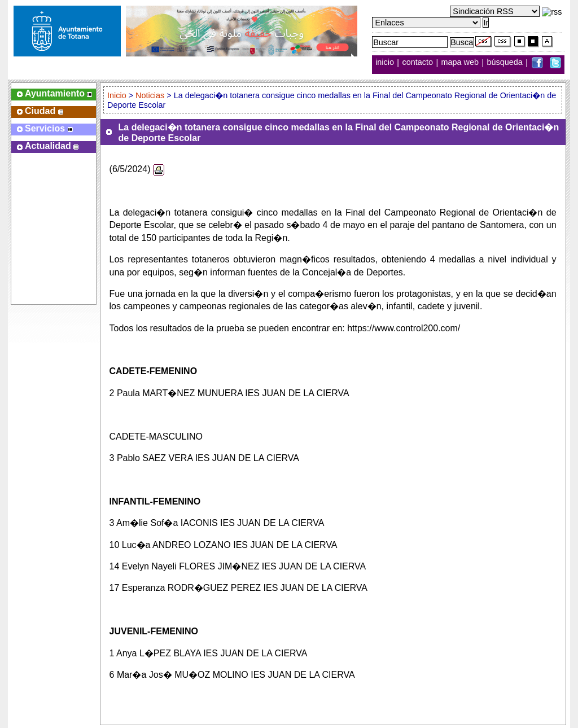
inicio (386, 63)
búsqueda (506, 63)
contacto (418, 63)
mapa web (461, 63)
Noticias (150, 95)
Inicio (118, 95)
